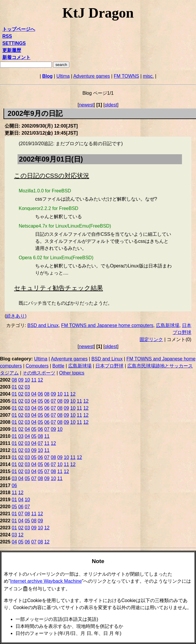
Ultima (63, 76)
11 (34, 380)
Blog (47, 76)
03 (27, 387)
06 (40, 394)
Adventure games (91, 76)
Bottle (58, 366)
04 (34, 394)
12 (40, 380)
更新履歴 (12, 50)
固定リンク (151, 339)
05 (40, 401)
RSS (7, 36)
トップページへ (19, 29)
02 (21, 387)
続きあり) (16, 316)
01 (14, 387)
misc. (148, 76)
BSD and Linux (43, 325)
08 (14, 380)
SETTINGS (14, 43)
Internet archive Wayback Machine (46, 581)
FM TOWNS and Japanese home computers (107, 325)
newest (86, 105)
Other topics (72, 373)
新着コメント (16, 57)
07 (54, 401)
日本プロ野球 (109, 366)
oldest (111, 105)
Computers (37, 366)
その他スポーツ (39, 373)
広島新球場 (168, 325)
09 (21, 380)
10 (27, 380)
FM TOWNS (127, 76)
